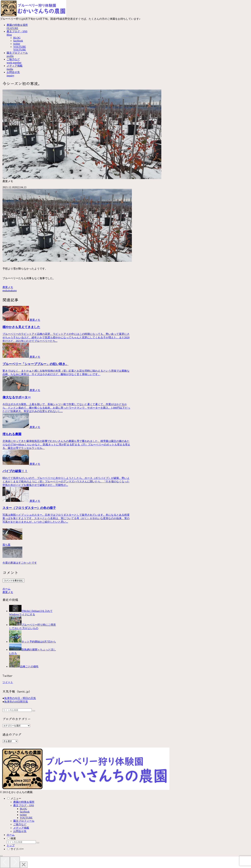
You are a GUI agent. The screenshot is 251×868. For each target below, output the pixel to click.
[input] (17, 710)
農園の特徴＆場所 (24, 802)
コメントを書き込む (13, 580)
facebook (25, 812)
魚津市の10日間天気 (16, 702)
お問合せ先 (20, 831)
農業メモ (8, 287)
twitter (23, 815)
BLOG (23, 809)
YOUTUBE (26, 818)
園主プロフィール (24, 821)
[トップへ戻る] (1, 856)
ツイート (8, 682)
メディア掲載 (21, 828)
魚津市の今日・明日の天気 (20, 698)
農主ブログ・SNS (24, 805)
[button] (34, 711)
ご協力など (20, 824)
